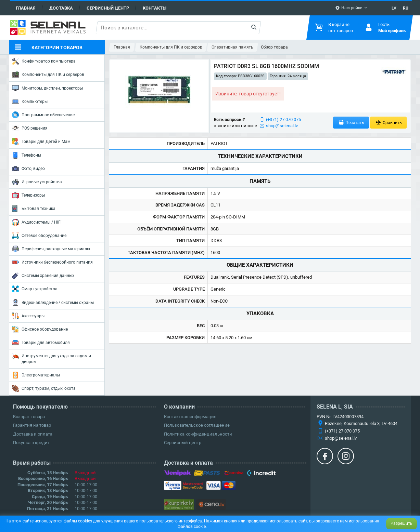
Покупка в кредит (31, 443)
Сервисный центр (108, 8)
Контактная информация (190, 417)
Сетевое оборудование (39, 236)
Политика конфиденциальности (198, 434)
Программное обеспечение (43, 115)
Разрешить (402, 523)
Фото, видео (28, 169)
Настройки (349, 8)
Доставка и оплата (33, 434)
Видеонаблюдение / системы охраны (53, 303)
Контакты (155, 8)
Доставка (61, 8)
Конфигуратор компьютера (44, 61)
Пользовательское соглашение (197, 425)
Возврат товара (29, 417)
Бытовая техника (34, 209)
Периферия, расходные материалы (51, 249)
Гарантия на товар (32, 425)
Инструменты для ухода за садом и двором (52, 358)
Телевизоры (28, 195)
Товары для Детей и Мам (41, 142)
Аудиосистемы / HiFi (37, 222)
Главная (26, 8)
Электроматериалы (36, 375)
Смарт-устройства (35, 289)
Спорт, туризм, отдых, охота (44, 388)
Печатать (351, 123)
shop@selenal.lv (282, 126)
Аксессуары (28, 316)
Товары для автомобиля (41, 343)
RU (406, 8)
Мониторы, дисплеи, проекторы (47, 88)
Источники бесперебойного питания (52, 262)
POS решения (30, 128)
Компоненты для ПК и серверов (48, 75)
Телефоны (27, 155)
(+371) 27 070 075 (283, 119)
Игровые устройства (37, 182)
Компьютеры (30, 102)
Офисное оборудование (40, 329)
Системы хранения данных (43, 276)
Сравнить (388, 123)
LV (394, 8)
